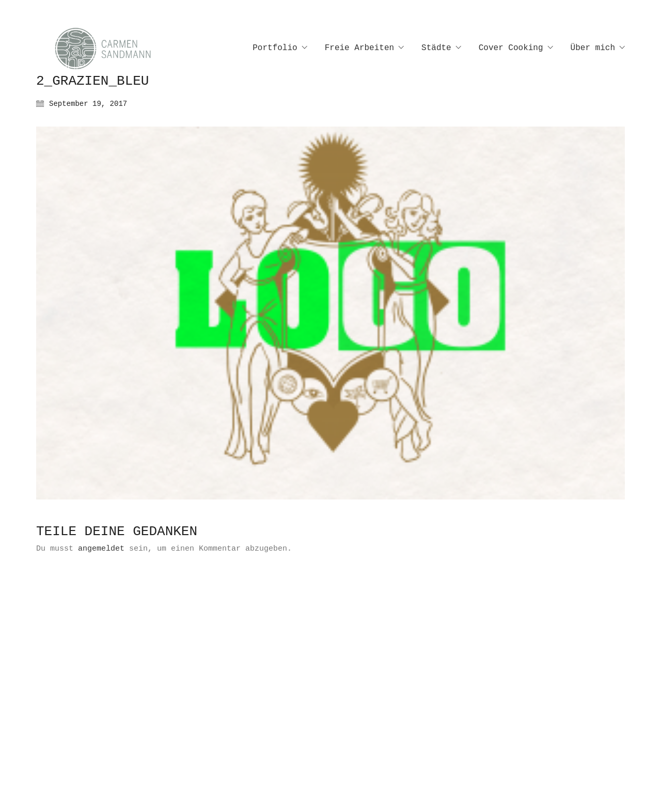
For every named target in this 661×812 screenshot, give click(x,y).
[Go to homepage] (114, 48)
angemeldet (101, 549)
